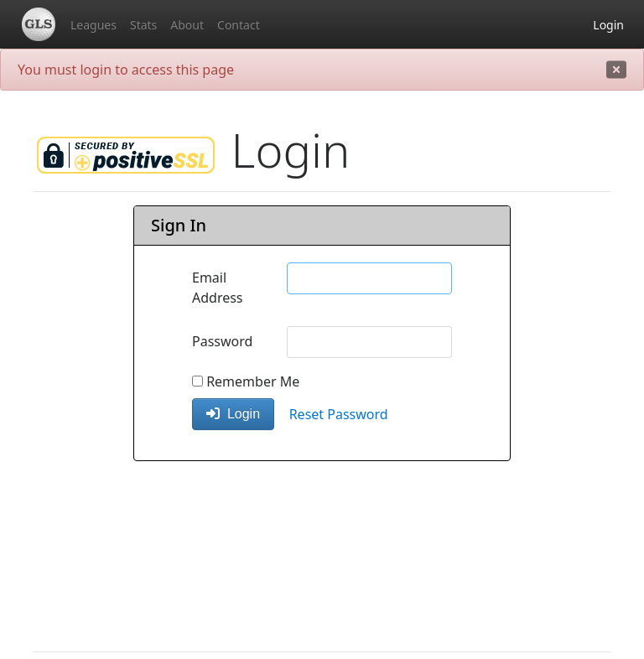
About (187, 25)
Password (222, 341)
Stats (143, 25)
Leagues (93, 25)
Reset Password (339, 414)
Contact (239, 25)
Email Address (218, 288)
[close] (616, 70)
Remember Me (246, 381)
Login (608, 25)
